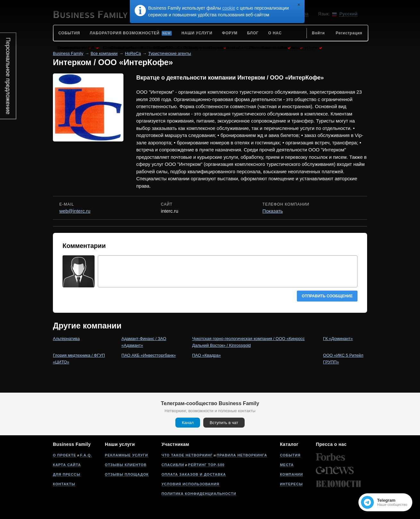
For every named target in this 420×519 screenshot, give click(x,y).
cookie (229, 8)
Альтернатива (66, 339)
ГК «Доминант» (338, 339)
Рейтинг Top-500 (206, 465)
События (290, 455)
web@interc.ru (75, 211)
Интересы (291, 484)
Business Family (68, 53)
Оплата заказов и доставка (194, 474)
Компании (291, 474)
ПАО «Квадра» (206, 355)
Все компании (104, 53)
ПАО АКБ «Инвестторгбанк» (149, 355)
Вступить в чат (224, 423)
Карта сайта (67, 465)
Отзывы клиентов (126, 465)
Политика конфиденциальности (199, 494)
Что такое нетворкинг (187, 455)
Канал (188, 423)
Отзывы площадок (127, 474)
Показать (273, 211)
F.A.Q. (86, 455)
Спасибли (173, 465)
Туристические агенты (170, 53)
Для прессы (67, 474)
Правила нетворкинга (242, 455)
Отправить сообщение (327, 296)
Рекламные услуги (126, 455)
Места (287, 465)
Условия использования (190, 484)
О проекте (65, 455)
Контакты (64, 484)
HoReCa (133, 53)
